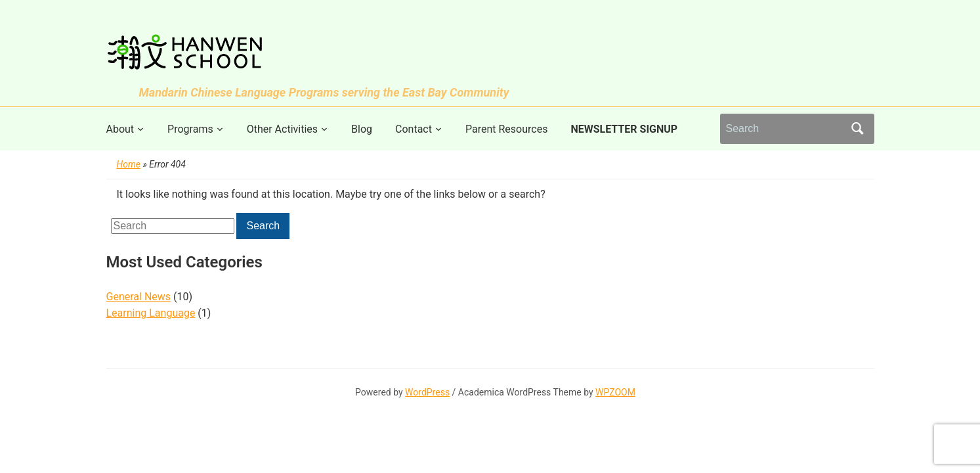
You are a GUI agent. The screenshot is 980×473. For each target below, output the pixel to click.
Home (129, 164)
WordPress (427, 392)
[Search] (785, 129)
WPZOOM (615, 392)
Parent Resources (506, 129)
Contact (414, 129)
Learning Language (151, 313)
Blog (362, 129)
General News (139, 297)
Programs (190, 129)
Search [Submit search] (858, 129)
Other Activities (282, 129)
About (120, 129)
